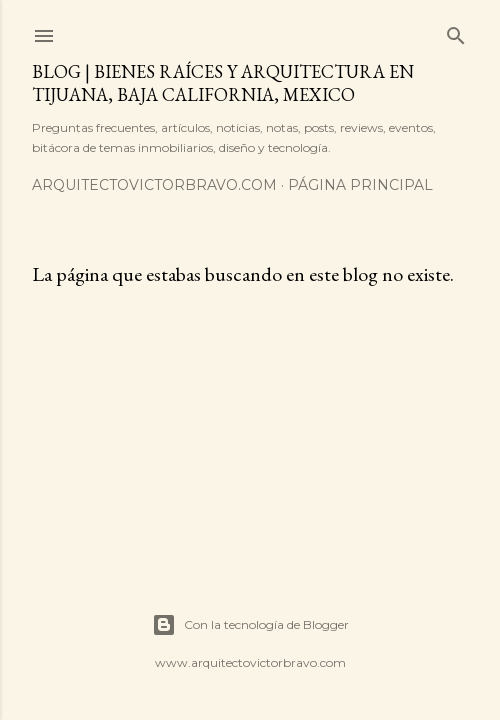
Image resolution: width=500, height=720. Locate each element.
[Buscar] (456, 31)
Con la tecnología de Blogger (250, 625)
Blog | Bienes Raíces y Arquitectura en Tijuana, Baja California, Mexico (223, 83)
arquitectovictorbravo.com (154, 185)
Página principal (360, 185)
